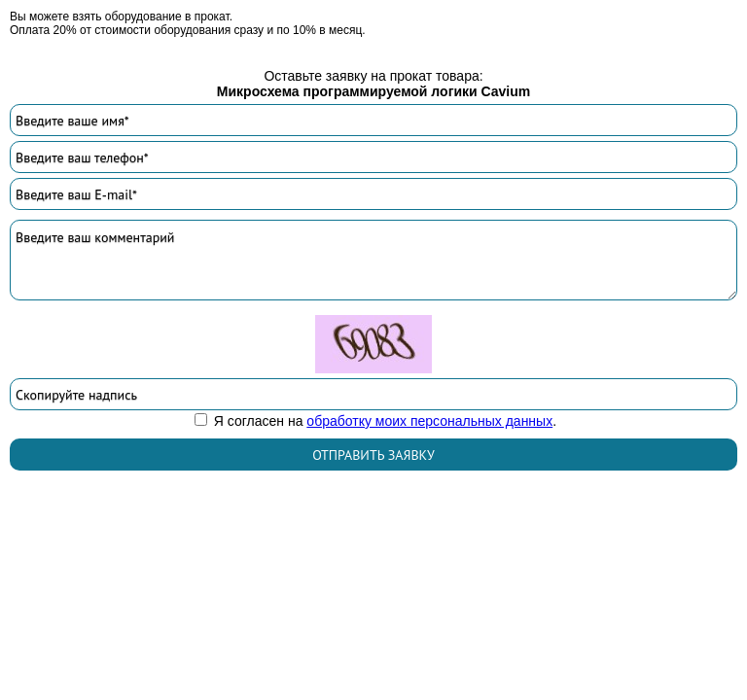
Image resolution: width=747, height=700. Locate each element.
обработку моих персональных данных (429, 421)
